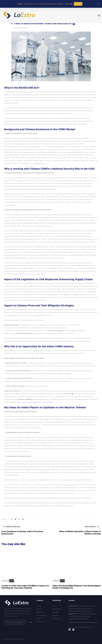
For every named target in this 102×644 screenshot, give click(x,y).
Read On (78, 4)
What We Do (41, 612)
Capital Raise (57, 609)
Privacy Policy (57, 619)
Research (56, 615)
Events (39, 619)
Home (38, 606)
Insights (12, 581)
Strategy (55, 612)
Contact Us (40, 622)
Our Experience (41, 615)
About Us (39, 609)
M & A (54, 606)
